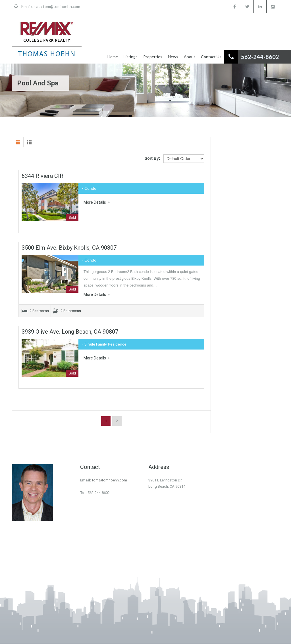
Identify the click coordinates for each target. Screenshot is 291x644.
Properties (153, 57)
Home (113, 57)
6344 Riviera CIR (42, 176)
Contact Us (211, 57)
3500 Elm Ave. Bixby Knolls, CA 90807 (69, 248)
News (173, 57)
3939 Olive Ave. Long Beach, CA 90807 (70, 332)
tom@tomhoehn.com (62, 6)
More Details (97, 202)
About (190, 57)
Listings (131, 57)
